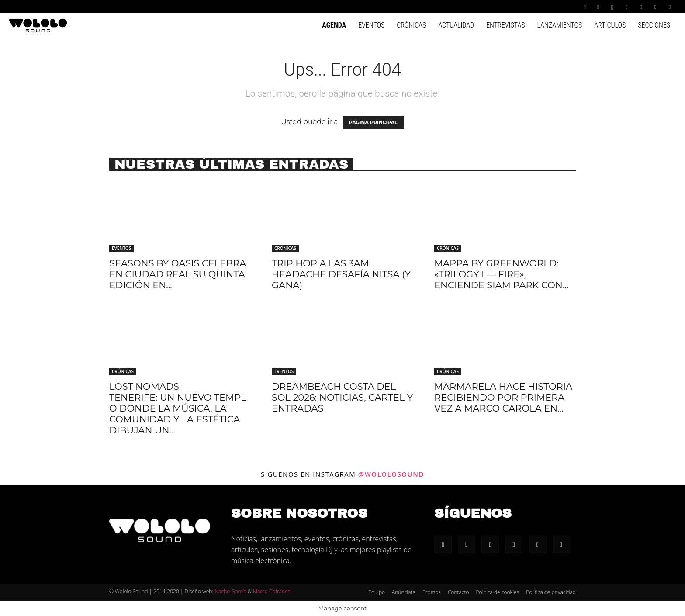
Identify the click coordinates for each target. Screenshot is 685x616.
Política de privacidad (551, 592)
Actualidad (456, 25)
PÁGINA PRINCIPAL (373, 122)
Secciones (654, 25)
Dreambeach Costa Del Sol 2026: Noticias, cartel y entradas (342, 397)
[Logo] (38, 25)
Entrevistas (505, 25)
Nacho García (230, 591)
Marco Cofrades (272, 591)
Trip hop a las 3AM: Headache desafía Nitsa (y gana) (341, 274)
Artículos (610, 25)
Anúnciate (404, 592)
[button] (585, 6)
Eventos (371, 25)
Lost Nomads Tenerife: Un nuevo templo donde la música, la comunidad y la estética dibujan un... (178, 408)
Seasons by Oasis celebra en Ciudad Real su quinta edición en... (178, 274)
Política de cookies (498, 592)
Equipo (377, 592)
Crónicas (411, 25)
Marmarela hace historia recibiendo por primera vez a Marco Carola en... (503, 397)
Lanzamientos (559, 25)
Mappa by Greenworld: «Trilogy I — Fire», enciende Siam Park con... (501, 274)
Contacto (458, 592)
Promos (432, 592)
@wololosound (391, 474)
